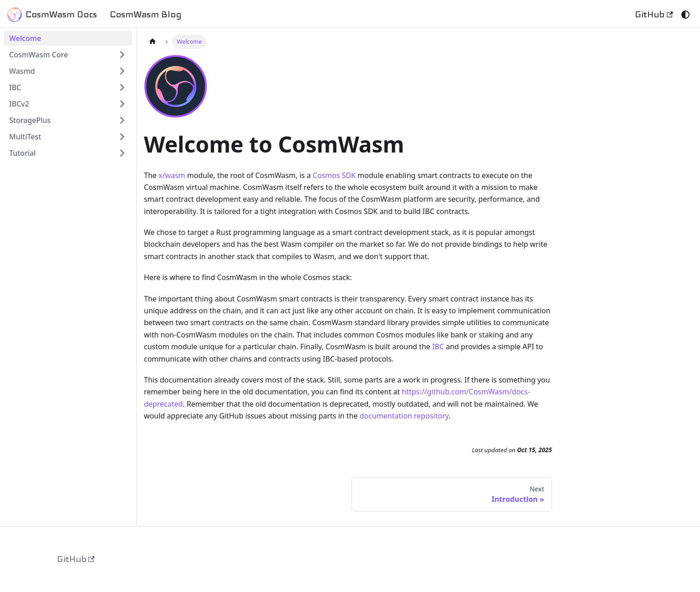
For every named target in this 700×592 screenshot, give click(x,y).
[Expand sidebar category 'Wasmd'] (122, 71)
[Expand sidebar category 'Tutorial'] (122, 153)
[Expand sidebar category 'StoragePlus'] (122, 120)
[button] (68, 104)
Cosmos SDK (334, 175)
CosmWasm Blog (146, 14)
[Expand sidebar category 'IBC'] (122, 87)
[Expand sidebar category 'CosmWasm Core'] (122, 55)
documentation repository (404, 416)
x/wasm (172, 175)
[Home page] (153, 42)
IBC (438, 347)
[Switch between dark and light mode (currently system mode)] (685, 15)
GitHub (654, 14)
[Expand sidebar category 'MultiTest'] (122, 137)
